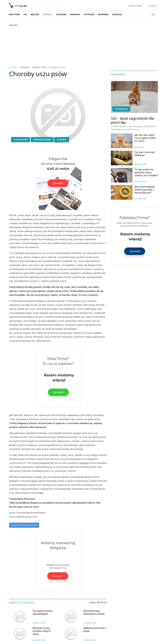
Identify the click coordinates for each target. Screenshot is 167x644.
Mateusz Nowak (42, 140)
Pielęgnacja (121, 109)
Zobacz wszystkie (98, 603)
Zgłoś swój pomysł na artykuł (24, 525)
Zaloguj (152, 6)
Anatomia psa (140, 182)
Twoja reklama (135, 6)
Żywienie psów (140, 164)
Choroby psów (21, 140)
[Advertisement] (83, 46)
